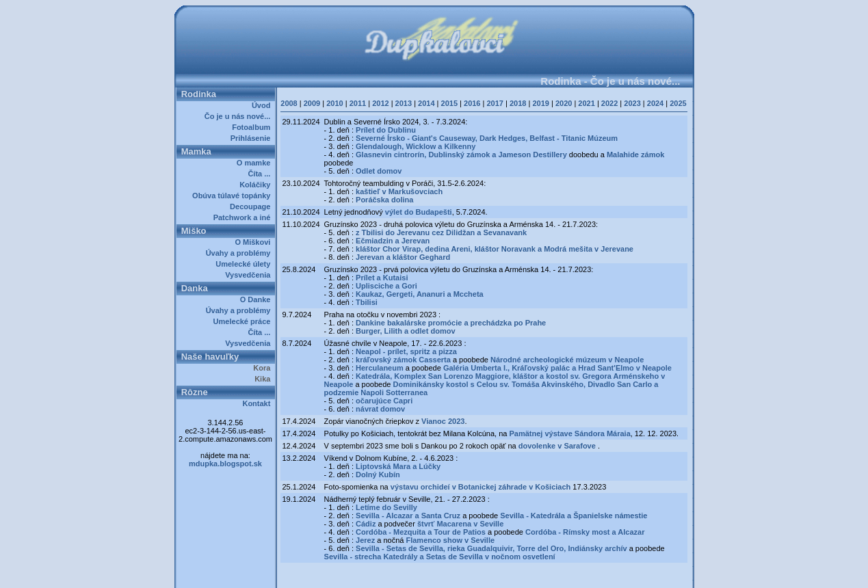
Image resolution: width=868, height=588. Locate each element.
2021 (586, 103)
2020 (564, 103)
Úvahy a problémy (240, 253)
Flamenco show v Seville (450, 540)
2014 (426, 103)
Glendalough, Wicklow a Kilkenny (416, 146)
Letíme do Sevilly (386, 507)
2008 (289, 103)
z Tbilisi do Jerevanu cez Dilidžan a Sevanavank (441, 232)
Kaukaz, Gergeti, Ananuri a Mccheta (420, 294)
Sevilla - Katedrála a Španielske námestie (574, 516)
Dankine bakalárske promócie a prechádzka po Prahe (451, 323)
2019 (540, 103)
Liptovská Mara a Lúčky (398, 466)
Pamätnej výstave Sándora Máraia (569, 433)
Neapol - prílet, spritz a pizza (406, 351)
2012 (380, 103)
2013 (404, 103)
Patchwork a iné (244, 217)
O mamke (256, 163)
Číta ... (261, 174)
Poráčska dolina (384, 200)
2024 (655, 103)
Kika (264, 379)
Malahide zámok (635, 155)
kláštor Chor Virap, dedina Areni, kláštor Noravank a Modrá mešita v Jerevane (495, 249)
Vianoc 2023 (443, 421)
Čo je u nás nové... (240, 116)
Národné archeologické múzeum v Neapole (567, 360)
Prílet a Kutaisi (382, 278)
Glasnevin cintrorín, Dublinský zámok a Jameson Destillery (461, 155)
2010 (334, 103)
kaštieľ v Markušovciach (399, 191)
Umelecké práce (244, 321)
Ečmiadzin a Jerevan (393, 241)
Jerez (365, 540)
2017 (495, 103)
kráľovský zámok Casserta (403, 360)
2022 (609, 103)
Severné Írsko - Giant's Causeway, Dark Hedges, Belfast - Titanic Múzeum (487, 138)
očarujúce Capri (384, 401)
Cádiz (366, 524)
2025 (678, 103)
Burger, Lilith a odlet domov (405, 331)
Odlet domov (379, 171)
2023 (632, 103)
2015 (449, 103)
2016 (472, 103)
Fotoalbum (253, 127)
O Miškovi (254, 242)
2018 (518, 103)
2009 (312, 103)
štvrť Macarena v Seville (460, 524)
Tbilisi (367, 302)
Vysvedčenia (250, 275)
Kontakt (258, 403)
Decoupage (252, 206)
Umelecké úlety (245, 264)
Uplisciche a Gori (386, 286)
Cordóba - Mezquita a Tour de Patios (421, 532)
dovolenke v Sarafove (558, 446)
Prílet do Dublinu (386, 130)
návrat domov (380, 409)
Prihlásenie (253, 138)
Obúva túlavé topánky (233, 196)
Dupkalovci (457, 573)
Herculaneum (380, 368)
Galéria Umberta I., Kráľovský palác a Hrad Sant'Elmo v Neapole (557, 368)
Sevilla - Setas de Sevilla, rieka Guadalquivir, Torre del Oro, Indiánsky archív (491, 548)
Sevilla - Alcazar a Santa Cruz (408, 516)
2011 (358, 103)
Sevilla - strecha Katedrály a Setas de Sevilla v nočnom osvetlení (440, 557)
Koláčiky (257, 185)
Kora (264, 368)
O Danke (258, 299)
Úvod (263, 105)
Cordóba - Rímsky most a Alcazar (585, 532)
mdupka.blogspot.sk (225, 464)
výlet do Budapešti (419, 212)
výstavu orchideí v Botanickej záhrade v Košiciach (482, 487)
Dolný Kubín (378, 475)
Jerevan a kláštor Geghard (403, 257)
